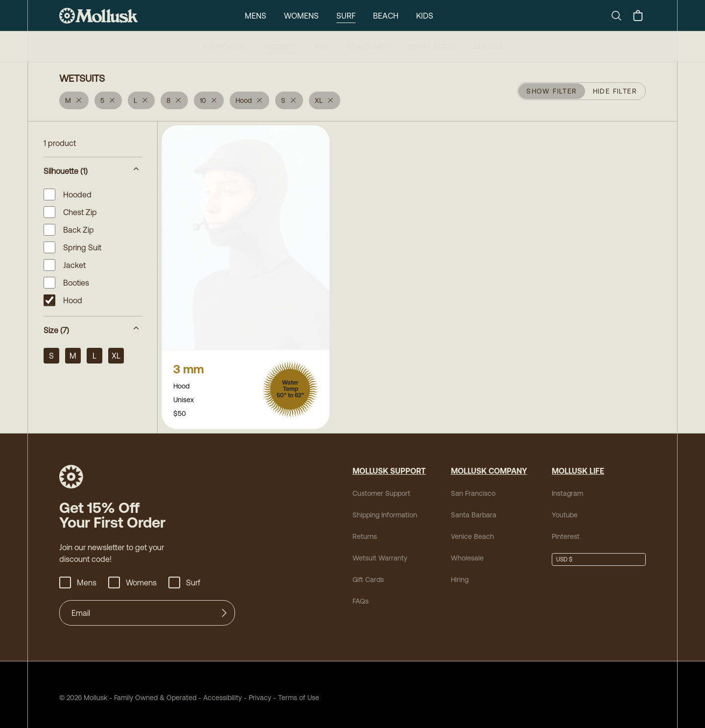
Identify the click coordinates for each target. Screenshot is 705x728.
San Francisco (473, 487)
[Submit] (224, 607)
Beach (386, 16)
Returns (365, 531)
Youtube (565, 509)
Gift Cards (368, 574)
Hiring (460, 574)
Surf (346, 16)
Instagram (567, 487)
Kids (425, 16)
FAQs (361, 595)
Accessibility (219, 692)
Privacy (260, 692)
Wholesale (467, 552)
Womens (301, 16)
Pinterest (566, 531)
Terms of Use (299, 692)
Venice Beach (472, 531)
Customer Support (381, 487)
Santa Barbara (474, 509)
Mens (256, 16)
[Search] (620, 16)
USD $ (564, 554)
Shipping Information (385, 509)
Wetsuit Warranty (380, 552)
